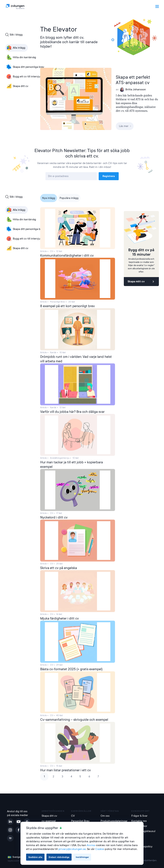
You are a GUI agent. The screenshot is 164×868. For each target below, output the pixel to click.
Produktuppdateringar (114, 821)
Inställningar (82, 857)
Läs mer (125, 126)
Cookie (100, 849)
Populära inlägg (69, 198)
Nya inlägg (49, 198)
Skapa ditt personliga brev (25, 67)
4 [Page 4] (71, 776)
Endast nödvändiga (59, 857)
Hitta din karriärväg (21, 57)
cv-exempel (49, 821)
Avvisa (91, 845)
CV (73, 816)
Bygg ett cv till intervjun (24, 77)
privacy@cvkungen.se (72, 849)
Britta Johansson (133, 90)
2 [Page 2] (53, 776)
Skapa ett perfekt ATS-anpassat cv (133, 80)
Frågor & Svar (139, 816)
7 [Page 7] (98, 776)
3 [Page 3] (62, 776)
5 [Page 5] (80, 776)
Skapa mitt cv (141, 282)
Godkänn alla (35, 857)
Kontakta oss (139, 821)
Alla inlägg (16, 48)
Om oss (105, 816)
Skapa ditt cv (17, 86)
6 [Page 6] (89, 776)
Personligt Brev (80, 821)
